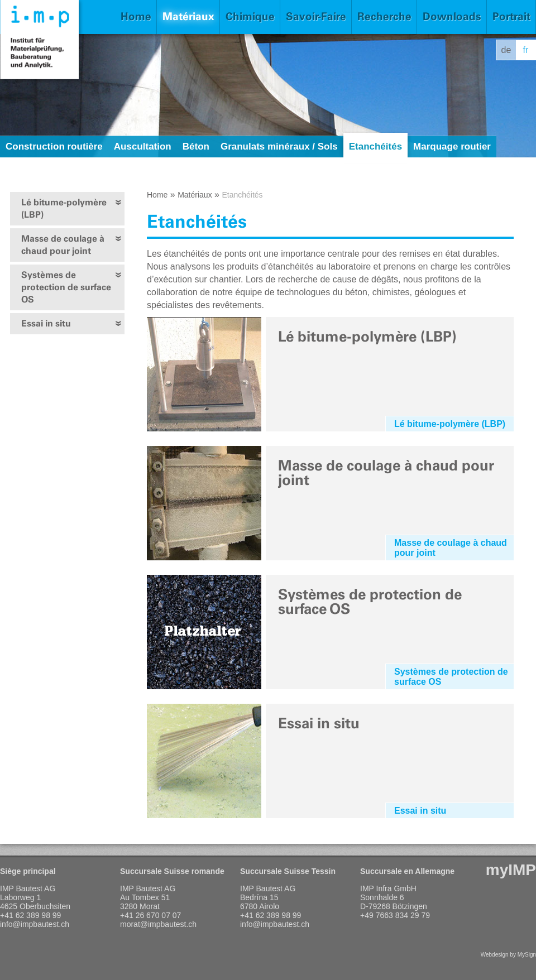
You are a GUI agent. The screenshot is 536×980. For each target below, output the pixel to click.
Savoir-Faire (316, 16)
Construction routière (54, 146)
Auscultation (143, 146)
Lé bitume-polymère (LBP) (64, 208)
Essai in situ (46, 323)
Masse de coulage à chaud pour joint (63, 245)
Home (136, 16)
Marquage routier (452, 146)
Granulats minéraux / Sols (279, 146)
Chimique (250, 16)
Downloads (452, 16)
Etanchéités (375, 146)
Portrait (511, 16)
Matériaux (188, 16)
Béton (196, 146)
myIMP (511, 870)
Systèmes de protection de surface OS (66, 287)
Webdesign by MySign (508, 955)
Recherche (384, 16)
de (506, 50)
